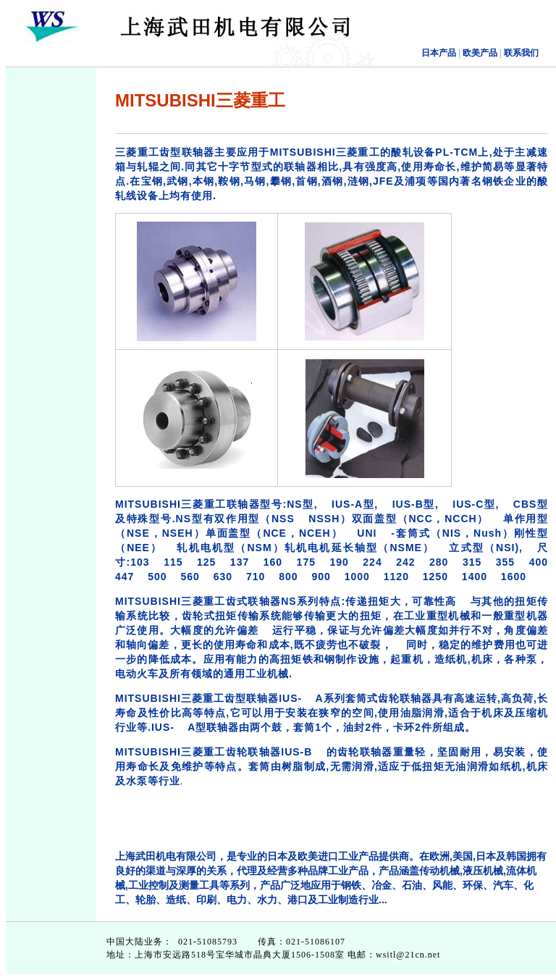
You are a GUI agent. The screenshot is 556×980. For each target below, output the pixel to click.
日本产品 (439, 53)
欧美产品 (479, 53)
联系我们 (521, 53)
